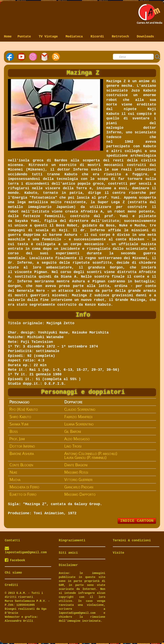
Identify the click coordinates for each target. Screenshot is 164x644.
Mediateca (75, 37)
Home (8, 37)
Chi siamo (13, 573)
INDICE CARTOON (137, 521)
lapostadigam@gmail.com (26, 552)
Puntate (25, 37)
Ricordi (98, 37)
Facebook (15, 560)
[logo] (149, 13)
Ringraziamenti (72, 541)
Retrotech (121, 37)
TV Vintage (49, 37)
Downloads (145, 37)
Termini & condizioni (132, 541)
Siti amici (68, 553)
